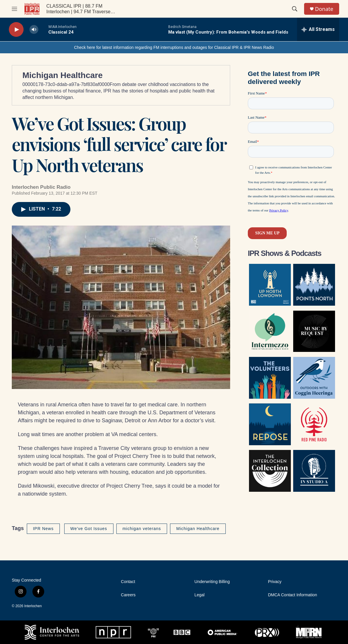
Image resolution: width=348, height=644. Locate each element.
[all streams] (318, 29)
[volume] (34, 30)
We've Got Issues (89, 529)
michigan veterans (142, 529)
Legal (199, 595)
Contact (128, 582)
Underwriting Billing (212, 582)
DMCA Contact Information (292, 595)
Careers (128, 595)
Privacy (275, 582)
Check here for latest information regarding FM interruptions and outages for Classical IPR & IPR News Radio (174, 47)
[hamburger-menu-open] (14, 9)
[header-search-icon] (295, 9)
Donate (324, 9)
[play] (16, 30)
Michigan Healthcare (62, 75)
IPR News (43, 529)
